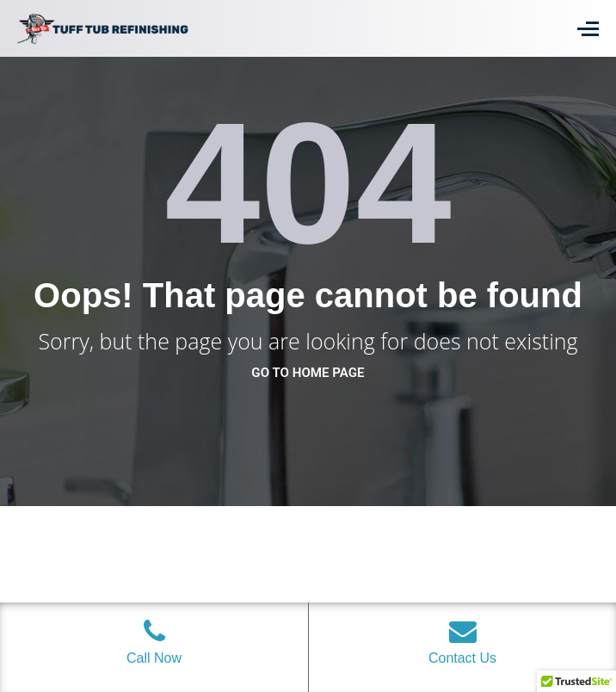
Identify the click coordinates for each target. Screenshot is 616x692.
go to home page (308, 373)
